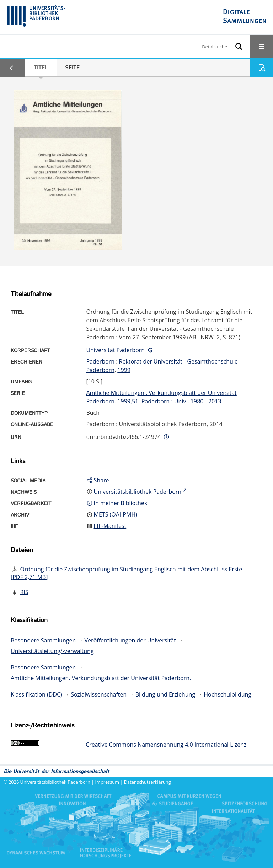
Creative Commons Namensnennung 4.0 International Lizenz (166, 745)
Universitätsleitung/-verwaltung (52, 651)
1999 (124, 370)
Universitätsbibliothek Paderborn (55, 782)
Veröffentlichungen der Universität (130, 640)
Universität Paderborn (115, 350)
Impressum (107, 782)
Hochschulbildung (227, 694)
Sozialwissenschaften (99, 694)
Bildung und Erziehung (165, 694)
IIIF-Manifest (110, 526)
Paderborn (100, 361)
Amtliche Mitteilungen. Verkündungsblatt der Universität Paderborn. (101, 678)
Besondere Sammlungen (43, 640)
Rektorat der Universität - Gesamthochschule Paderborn (162, 366)
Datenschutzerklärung (148, 782)
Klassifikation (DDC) (36, 694)
